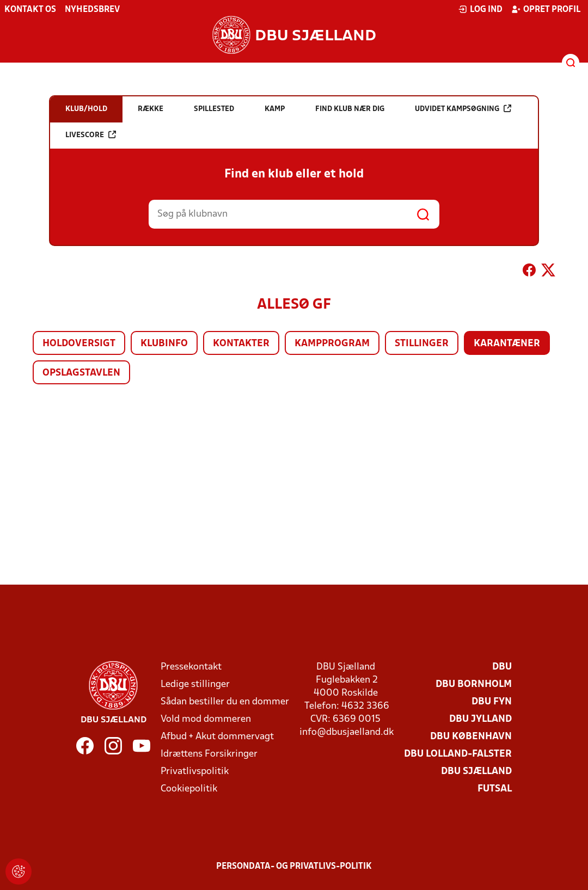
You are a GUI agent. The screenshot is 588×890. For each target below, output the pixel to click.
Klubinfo (164, 344)
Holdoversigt (79, 344)
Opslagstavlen (81, 373)
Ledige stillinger (195, 685)
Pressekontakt (191, 667)
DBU (502, 667)
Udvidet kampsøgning (463, 109)
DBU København (471, 737)
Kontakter (241, 344)
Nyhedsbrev (92, 10)
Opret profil (546, 9)
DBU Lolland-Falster (458, 754)
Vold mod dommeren (206, 719)
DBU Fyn (492, 702)
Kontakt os (30, 10)
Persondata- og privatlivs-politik (294, 867)
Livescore (91, 135)
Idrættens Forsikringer (209, 754)
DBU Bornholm (474, 685)
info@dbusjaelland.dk (347, 732)
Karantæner (507, 344)
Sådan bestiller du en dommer (225, 702)
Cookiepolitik (189, 789)
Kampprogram (332, 344)
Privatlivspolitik (195, 772)
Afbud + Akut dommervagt (217, 737)
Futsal (495, 789)
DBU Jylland (480, 719)
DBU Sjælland (476, 772)
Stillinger (422, 344)
